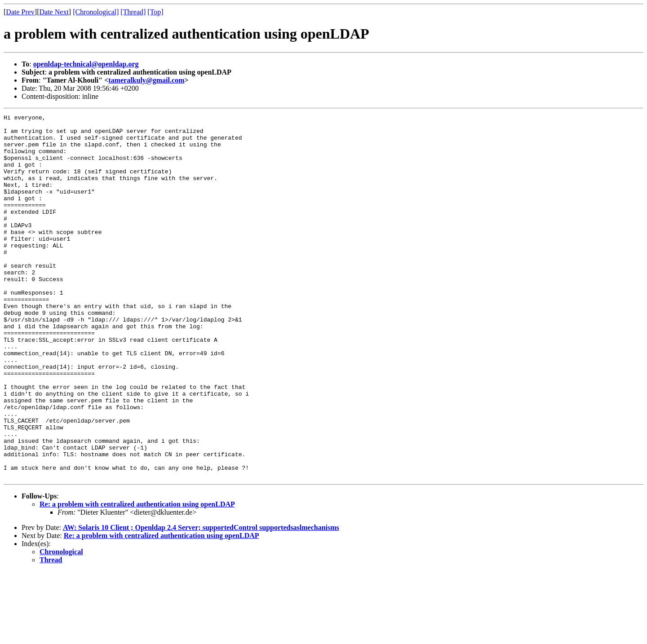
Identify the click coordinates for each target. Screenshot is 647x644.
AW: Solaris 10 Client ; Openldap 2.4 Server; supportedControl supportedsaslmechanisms (201, 600)
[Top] (155, 12)
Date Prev (20, 12)
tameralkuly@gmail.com (146, 80)
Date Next (54, 12)
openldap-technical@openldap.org (86, 64)
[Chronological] (96, 12)
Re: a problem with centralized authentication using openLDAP (137, 577)
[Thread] (133, 12)
